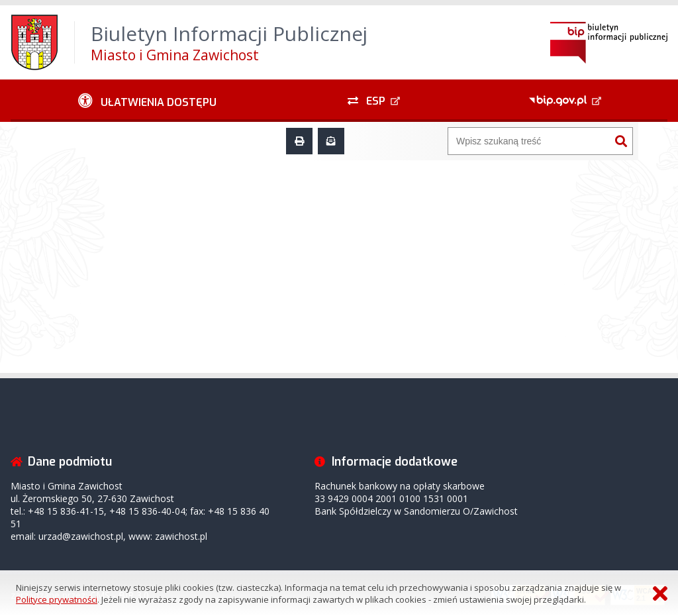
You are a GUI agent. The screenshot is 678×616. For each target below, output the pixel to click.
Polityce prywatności (57, 599)
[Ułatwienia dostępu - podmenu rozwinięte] (147, 101)
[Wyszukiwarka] (529, 141)
